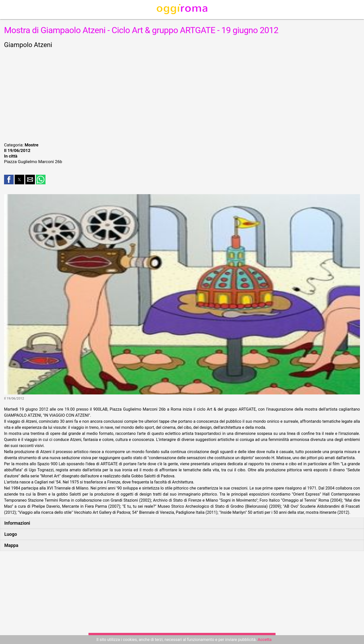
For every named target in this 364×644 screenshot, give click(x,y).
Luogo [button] (11, 534)
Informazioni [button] (17, 523)
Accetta (265, 640)
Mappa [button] (11, 545)
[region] (182, 95)
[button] (9, 180)
